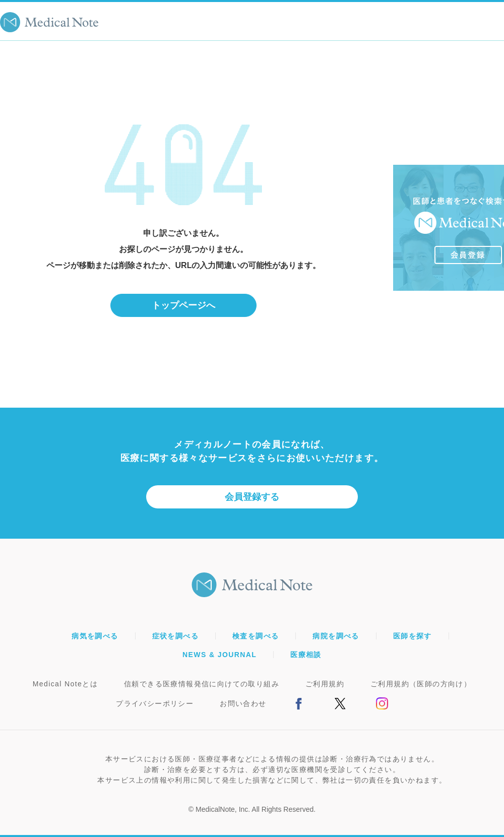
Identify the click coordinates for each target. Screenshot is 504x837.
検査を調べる (256, 636)
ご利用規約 (325, 684)
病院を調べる (336, 636)
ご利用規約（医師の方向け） (421, 684)
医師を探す (413, 636)
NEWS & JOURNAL (219, 655)
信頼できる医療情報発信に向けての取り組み (202, 684)
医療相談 (306, 655)
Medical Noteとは (65, 684)
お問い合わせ (243, 703)
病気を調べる (95, 636)
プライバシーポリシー (155, 703)
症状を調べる (175, 636)
